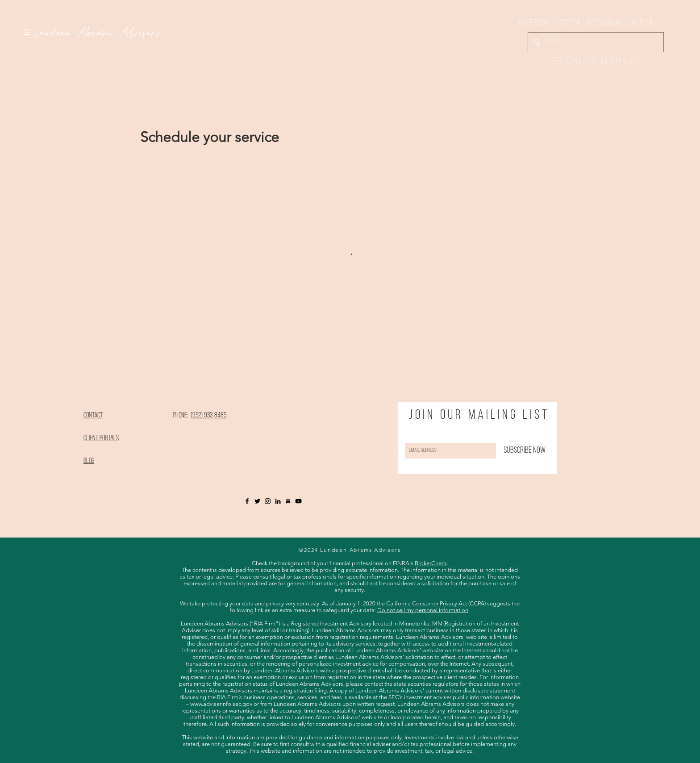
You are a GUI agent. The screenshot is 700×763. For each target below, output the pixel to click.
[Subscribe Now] (524, 451)
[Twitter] (257, 501)
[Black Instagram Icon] (268, 501)
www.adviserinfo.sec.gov (221, 704)
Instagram (604, 23)
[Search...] (595, 42)
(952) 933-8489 (209, 415)
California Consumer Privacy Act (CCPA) (436, 603)
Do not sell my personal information (423, 610)
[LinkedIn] (278, 501)
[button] (27, 32)
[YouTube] (298, 501)
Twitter (570, 23)
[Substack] (288, 501)
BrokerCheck (431, 563)
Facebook (536, 23)
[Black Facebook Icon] (247, 501)
